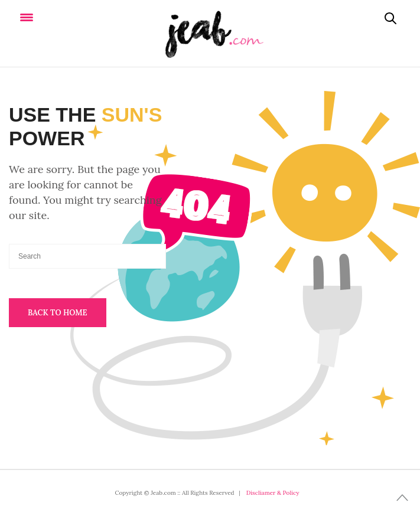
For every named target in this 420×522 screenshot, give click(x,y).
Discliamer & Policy (273, 493)
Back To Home (58, 313)
